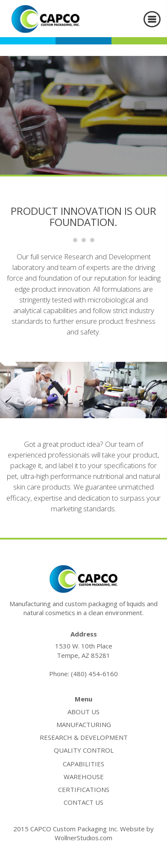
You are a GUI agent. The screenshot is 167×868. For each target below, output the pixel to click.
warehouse (84, 777)
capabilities (83, 764)
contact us (83, 802)
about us (83, 712)
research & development (84, 737)
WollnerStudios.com (83, 838)
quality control (84, 750)
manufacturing (84, 724)
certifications (84, 789)
